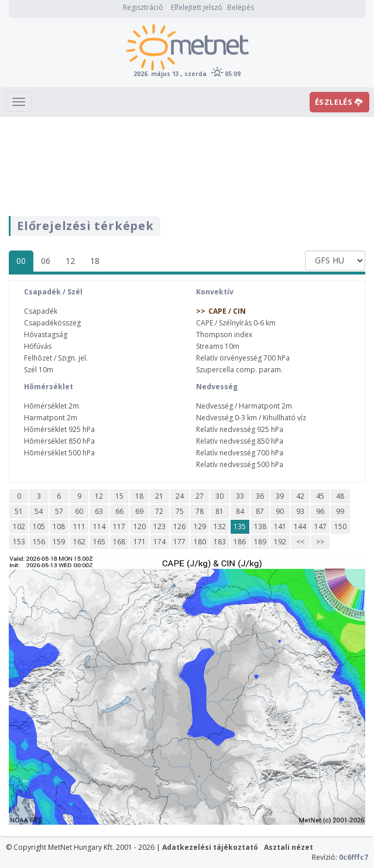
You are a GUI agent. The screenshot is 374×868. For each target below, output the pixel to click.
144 (300, 526)
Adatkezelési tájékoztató (210, 847)
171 (140, 542)
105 (39, 526)
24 (180, 496)
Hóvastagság (46, 334)
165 (99, 542)
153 (19, 542)
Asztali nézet (289, 847)
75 (180, 511)
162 (79, 542)
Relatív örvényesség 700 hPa (243, 358)
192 (280, 542)
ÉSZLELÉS (339, 102)
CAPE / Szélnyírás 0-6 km (236, 323)
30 (219, 496)
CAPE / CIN (227, 311)
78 (200, 511)
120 (140, 526)
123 (159, 526)
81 (219, 511)
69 (139, 511)
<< (300, 542)
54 (39, 511)
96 (320, 511)
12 (70, 261)
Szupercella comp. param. (239, 370)
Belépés (241, 7)
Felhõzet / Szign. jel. (56, 358)
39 (280, 496)
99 (340, 511)
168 (119, 542)
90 (280, 511)
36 (260, 496)
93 (300, 511)
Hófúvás (38, 346)
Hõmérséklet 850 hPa (59, 441)
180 (200, 542)
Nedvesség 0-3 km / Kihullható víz (251, 418)
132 (220, 526)
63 (99, 511)
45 (320, 496)
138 (260, 526)
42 (300, 496)
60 (79, 511)
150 (340, 526)
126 (179, 526)
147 (320, 526)
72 (159, 511)
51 (19, 511)
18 (95, 261)
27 (200, 496)
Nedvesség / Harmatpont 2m (244, 406)
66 (119, 511)
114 (99, 526)
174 (159, 542)
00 (21, 261)
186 (240, 542)
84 (240, 511)
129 (200, 526)
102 (19, 526)
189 (260, 542)
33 (240, 496)
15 (119, 496)
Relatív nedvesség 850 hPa (240, 441)
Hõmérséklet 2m (52, 406)
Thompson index (224, 334)
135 (240, 526)
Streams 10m (218, 346)
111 (79, 526)
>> (320, 542)
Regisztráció (143, 7)
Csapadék (41, 311)
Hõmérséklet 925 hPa (59, 429)
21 (159, 496)
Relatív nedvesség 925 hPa (240, 429)
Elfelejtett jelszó (197, 7)
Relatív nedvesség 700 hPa (240, 453)
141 (280, 526)
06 (46, 261)
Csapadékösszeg (52, 323)
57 (59, 511)
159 (59, 542)
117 (119, 526)
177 (179, 542)
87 (260, 511)
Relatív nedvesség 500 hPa (240, 464)
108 (59, 526)
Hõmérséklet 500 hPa (59, 453)
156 (39, 542)
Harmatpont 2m (51, 418)
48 (340, 496)
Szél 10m (39, 370)
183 (220, 542)
